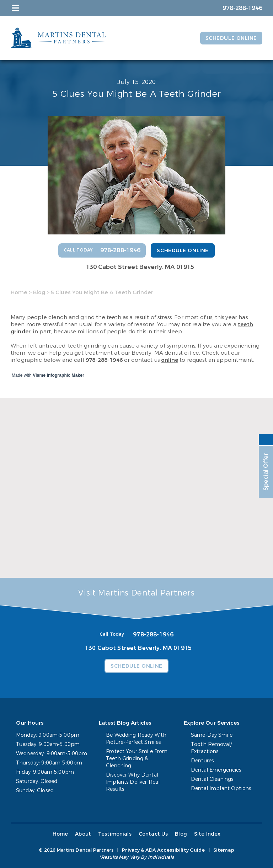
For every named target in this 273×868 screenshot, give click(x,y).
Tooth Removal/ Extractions (211, 748)
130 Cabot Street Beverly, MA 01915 (140, 267)
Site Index (207, 834)
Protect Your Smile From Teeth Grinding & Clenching (137, 759)
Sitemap (224, 850)
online (170, 360)
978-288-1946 (104, 360)
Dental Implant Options (221, 788)
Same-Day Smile (212, 735)
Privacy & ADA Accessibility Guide (163, 850)
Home (19, 292)
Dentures (202, 761)
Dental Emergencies (216, 770)
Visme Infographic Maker (58, 375)
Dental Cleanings (212, 779)
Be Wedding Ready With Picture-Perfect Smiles (136, 739)
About (83, 834)
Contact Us (153, 834)
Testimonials (115, 834)
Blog (39, 292)
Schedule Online (231, 38)
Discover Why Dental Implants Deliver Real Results (133, 782)
